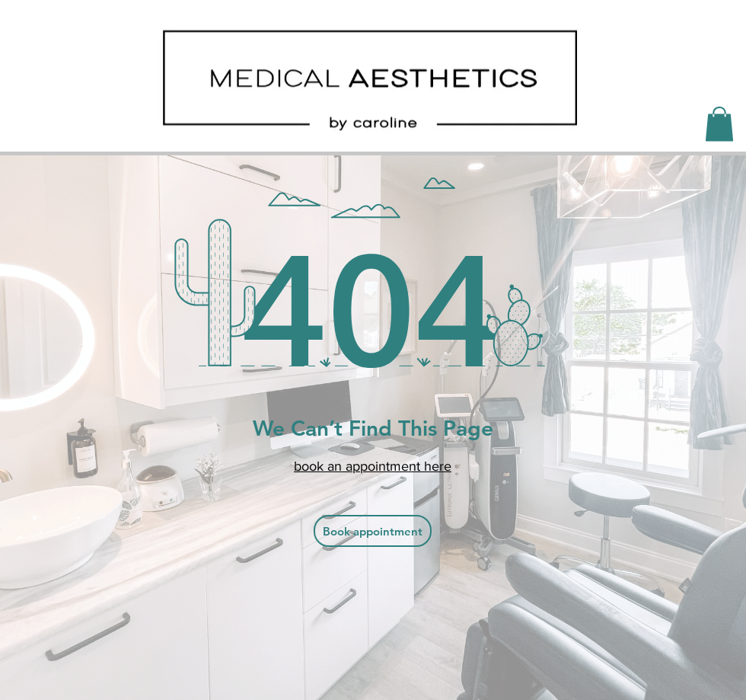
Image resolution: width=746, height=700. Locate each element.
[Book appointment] (373, 531)
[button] (719, 124)
